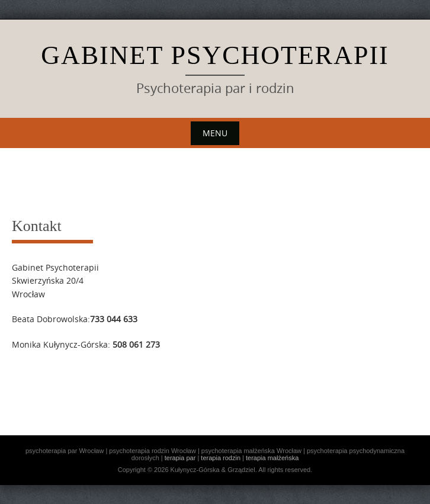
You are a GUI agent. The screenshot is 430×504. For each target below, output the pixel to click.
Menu (215, 133)
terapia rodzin (221, 458)
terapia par (180, 458)
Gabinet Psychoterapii (215, 55)
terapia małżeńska (272, 458)
